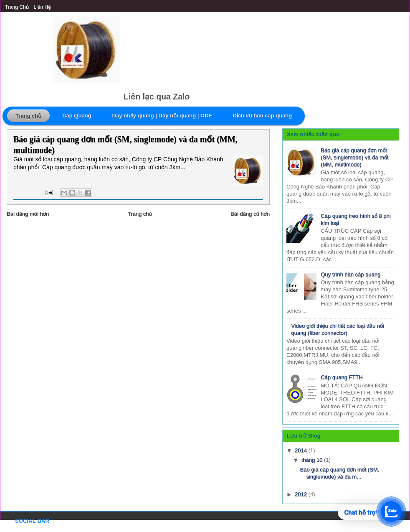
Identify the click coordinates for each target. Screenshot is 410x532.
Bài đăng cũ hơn (250, 214)
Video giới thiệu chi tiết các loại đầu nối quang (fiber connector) (338, 329)
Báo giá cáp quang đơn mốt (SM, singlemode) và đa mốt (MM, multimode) (125, 145)
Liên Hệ (43, 7)
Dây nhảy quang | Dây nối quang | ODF (162, 116)
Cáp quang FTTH (342, 377)
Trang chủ (17, 7)
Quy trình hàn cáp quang (351, 274)
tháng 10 (313, 460)
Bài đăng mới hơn (28, 214)
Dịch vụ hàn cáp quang (263, 116)
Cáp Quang (77, 116)
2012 (302, 494)
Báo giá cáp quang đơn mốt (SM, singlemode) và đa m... (339, 473)
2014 (302, 450)
